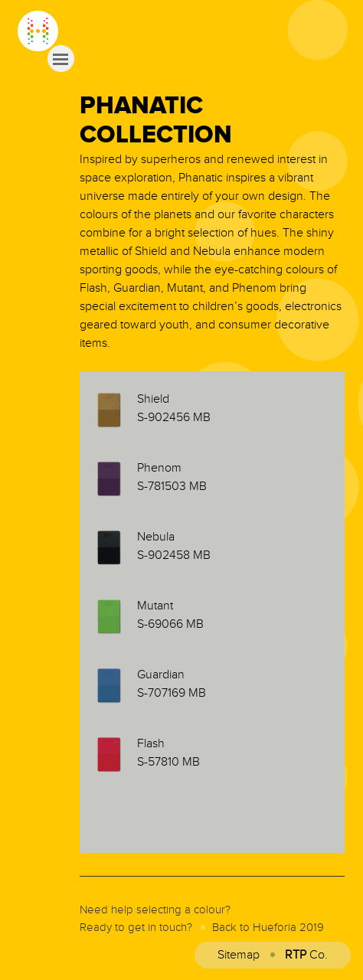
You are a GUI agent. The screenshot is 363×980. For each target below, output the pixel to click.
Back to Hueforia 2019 (268, 928)
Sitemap (239, 955)
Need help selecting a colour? (155, 910)
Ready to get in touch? (136, 928)
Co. (306, 955)
